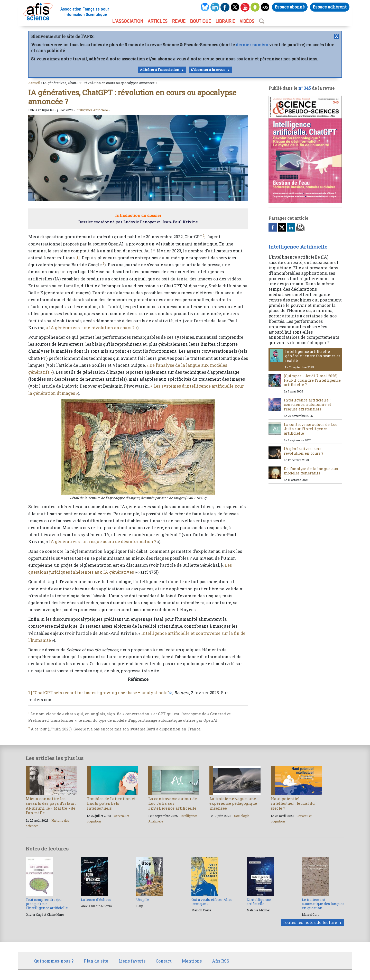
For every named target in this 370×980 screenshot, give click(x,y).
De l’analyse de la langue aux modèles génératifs (311, 471)
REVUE (179, 21)
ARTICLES (158, 21)
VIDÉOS (247, 21)
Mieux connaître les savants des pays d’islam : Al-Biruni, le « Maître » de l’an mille (51, 806)
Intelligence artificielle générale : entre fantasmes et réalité (313, 356)
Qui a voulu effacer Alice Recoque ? (212, 902)
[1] (78, 258)
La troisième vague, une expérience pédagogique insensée (233, 803)
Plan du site (96, 961)
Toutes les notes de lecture (310, 922)
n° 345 (305, 88)
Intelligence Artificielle (92, 110)
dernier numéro (252, 45)
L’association (128, 21)
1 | (30, 693)
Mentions (192, 961)
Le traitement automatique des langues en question (323, 904)
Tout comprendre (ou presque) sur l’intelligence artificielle (47, 904)
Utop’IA (143, 900)
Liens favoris (132, 961)
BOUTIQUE (201, 21)
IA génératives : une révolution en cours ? (304, 451)
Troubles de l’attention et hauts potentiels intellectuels (111, 803)
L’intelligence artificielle (259, 902)
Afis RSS (221, 961)
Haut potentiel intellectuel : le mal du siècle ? (293, 803)
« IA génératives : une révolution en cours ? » (92, 328)
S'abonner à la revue (208, 70)
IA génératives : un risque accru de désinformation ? (103, 541)
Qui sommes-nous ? (54, 961)
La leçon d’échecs (96, 900)
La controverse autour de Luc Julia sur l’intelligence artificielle (311, 429)
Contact (164, 961)
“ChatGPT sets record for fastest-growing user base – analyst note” (101, 693)
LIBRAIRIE (225, 21)
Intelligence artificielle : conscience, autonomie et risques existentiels (308, 405)
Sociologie (242, 816)
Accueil (34, 83)
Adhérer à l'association (160, 70)
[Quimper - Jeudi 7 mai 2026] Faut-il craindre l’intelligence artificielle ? (312, 380)
